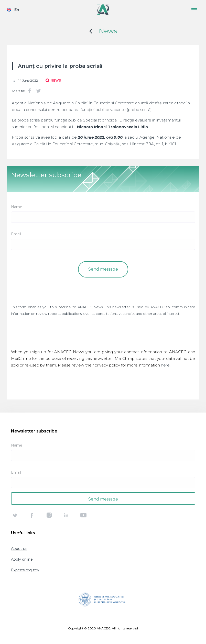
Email (16, 234)
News (108, 31)
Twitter (38, 91)
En (17, 10)
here (165, 365)
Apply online (22, 559)
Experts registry (25, 570)
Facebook (30, 91)
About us (19, 549)
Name (17, 207)
